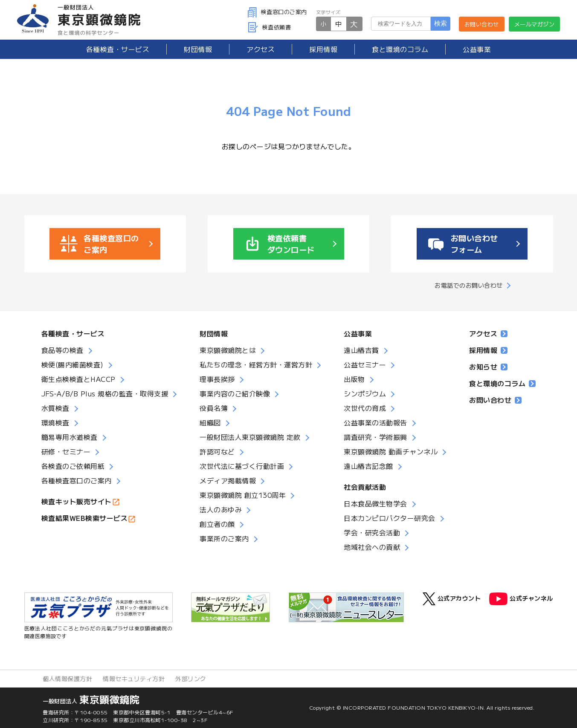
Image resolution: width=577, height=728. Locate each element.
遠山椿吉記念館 (368, 466)
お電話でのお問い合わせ (469, 285)
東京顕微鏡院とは (228, 350)
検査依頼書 (270, 27)
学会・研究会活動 (372, 532)
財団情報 (198, 49)
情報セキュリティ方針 (134, 679)
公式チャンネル (521, 599)
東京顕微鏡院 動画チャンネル (391, 451)
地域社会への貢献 (372, 547)
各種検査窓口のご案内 (77, 480)
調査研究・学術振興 (375, 437)
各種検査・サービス (73, 333)
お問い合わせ (482, 24)
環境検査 (55, 422)
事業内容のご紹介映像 (235, 393)
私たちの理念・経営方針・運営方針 (256, 364)
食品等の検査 (62, 350)
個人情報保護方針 (67, 679)
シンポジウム (365, 393)
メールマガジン (535, 24)
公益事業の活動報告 (375, 422)
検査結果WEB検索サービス (85, 518)
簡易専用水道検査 (70, 437)
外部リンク (191, 679)
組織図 (210, 422)
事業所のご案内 (224, 538)
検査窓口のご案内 (277, 12)
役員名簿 (214, 408)
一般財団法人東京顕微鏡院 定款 (250, 437)
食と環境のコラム (400, 49)
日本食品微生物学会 (375, 503)
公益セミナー (365, 364)
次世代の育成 (365, 408)
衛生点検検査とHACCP (78, 379)
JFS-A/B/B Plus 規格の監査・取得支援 (105, 393)
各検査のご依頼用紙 (73, 466)
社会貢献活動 (365, 487)
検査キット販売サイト (77, 501)
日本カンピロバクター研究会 (390, 518)
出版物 (354, 379)
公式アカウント (452, 599)
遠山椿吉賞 (361, 350)
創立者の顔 (217, 524)
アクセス (261, 49)
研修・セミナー (66, 451)
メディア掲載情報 (228, 480)
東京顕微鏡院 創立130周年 (243, 495)
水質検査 (55, 408)
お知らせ (488, 367)
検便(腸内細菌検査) (72, 364)
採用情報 (323, 49)
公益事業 (477, 49)
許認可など (217, 451)
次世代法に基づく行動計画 (242, 466)
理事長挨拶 (217, 379)
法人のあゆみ (221, 509)
